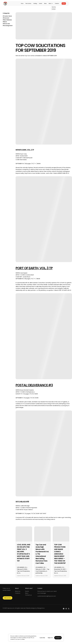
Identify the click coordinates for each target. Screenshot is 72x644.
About (17, 588)
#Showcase (6, 24)
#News (5, 22)
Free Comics (28, 4)
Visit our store (8, 598)
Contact (40, 588)
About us (18, 591)
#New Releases (7, 20)
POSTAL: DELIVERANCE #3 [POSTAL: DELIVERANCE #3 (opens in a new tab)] (34, 385)
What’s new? (29, 588)
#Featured (6, 18)
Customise (42, 638)
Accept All (58, 638)
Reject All (50, 638)
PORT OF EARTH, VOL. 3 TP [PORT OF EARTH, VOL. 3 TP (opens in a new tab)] (34, 268)
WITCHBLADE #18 (22, 502)
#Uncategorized (8, 26)
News (45, 4)
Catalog (35, 4)
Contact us (28, 595)
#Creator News (7, 16)
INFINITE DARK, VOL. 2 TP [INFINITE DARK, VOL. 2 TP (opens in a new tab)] (25, 150)
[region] (36, 638)
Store (22, 4)
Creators (57, 4)
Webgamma (41, 608)
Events (41, 4)
